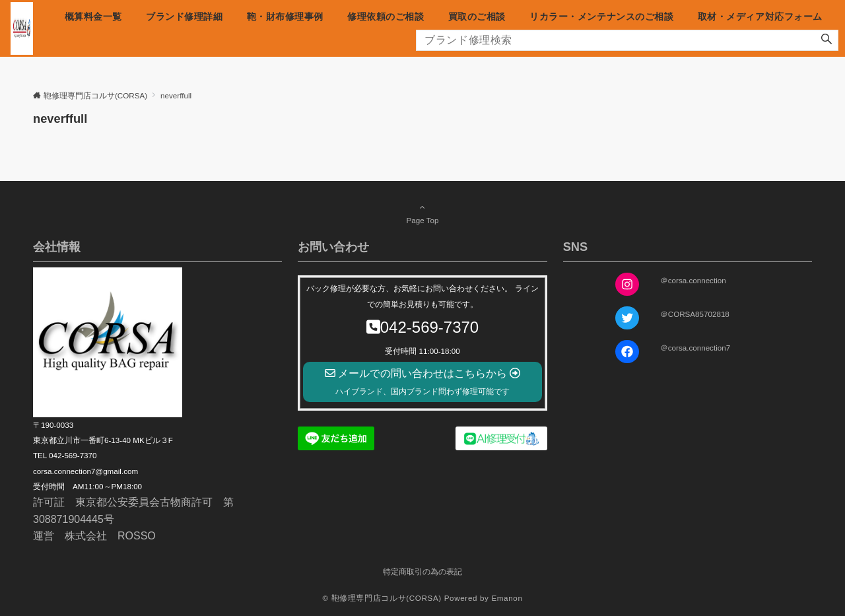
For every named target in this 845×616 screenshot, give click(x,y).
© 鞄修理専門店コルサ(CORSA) (382, 598)
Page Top (422, 213)
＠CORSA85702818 (695, 314)
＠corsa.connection (693, 280)
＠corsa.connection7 (695, 348)
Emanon (507, 598)
